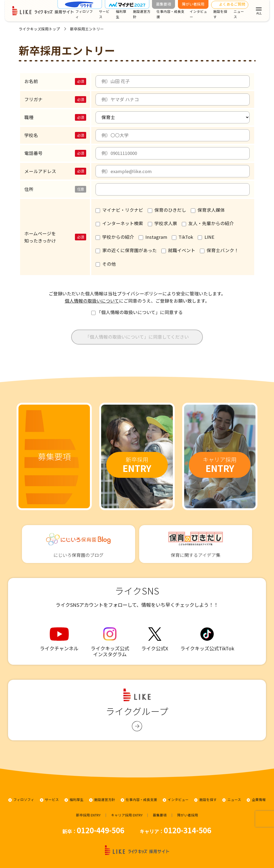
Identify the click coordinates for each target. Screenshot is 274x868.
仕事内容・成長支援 (170, 14)
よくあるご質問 (232, 4)
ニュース (239, 14)
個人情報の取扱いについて (92, 301)
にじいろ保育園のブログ (78, 544)
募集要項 (163, 4)
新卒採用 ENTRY (88, 815)
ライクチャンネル (59, 639)
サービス (104, 14)
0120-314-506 (188, 830)
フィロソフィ (84, 14)
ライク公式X (155, 639)
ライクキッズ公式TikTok (207, 639)
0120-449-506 (101, 830)
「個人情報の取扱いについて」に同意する (137, 312)
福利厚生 (121, 14)
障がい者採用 (193, 4)
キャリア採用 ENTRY (127, 815)
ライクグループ (137, 710)
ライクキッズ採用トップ (39, 29)
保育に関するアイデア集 (196, 544)
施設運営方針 (142, 14)
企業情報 (259, 799)
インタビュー (198, 14)
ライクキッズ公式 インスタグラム (110, 642)
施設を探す (220, 14)
